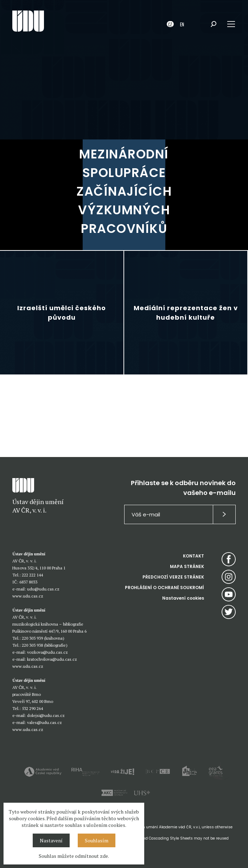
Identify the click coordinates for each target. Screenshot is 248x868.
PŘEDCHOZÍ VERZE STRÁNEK (173, 577)
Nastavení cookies (183, 598)
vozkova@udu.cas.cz (47, 652)
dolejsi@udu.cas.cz (46, 715)
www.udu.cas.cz (28, 596)
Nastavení (51, 840)
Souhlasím (97, 840)
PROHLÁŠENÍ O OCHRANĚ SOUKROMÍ (164, 588)
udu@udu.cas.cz (43, 589)
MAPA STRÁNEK (187, 566)
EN (182, 24)
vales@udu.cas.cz (44, 722)
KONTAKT (193, 556)
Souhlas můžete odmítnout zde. (74, 856)
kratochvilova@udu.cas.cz (52, 659)
